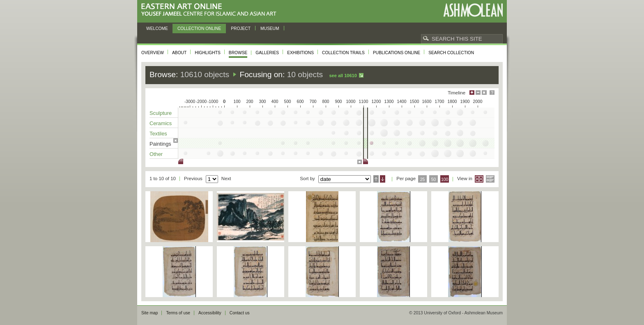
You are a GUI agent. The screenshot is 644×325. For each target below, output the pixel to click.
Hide (484, 93)
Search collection (451, 53)
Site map (149, 313)
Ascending (376, 179)
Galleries (267, 53)
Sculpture (161, 113)
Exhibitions (300, 53)
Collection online (199, 29)
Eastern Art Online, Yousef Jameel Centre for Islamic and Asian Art (211, 10)
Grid (479, 179)
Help (492, 93)
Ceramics (161, 123)
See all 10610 (343, 76)
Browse (238, 53)
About (179, 53)
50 (434, 180)
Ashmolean (473, 10)
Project (241, 29)
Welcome (157, 29)
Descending (383, 179)
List (490, 179)
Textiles (158, 134)
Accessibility (210, 313)
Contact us (240, 313)
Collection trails (343, 53)
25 (423, 180)
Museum (270, 29)
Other (156, 154)
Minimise (478, 93)
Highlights (208, 53)
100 (445, 180)
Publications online (397, 53)
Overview (153, 53)
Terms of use (178, 313)
